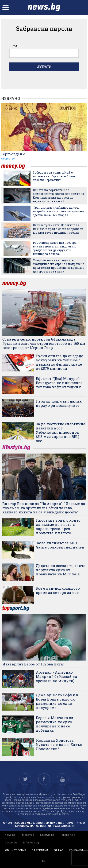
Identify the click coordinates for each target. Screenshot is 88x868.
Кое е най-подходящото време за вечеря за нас (58, 590)
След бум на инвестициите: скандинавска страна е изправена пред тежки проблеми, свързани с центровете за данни (59, 266)
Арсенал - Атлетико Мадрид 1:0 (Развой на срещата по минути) (57, 676)
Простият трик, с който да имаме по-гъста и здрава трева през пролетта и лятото (58, 527)
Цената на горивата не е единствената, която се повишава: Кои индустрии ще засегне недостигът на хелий (59, 196)
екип (44, 861)
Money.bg (28, 835)
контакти (76, 850)
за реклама (40, 850)
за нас (59, 850)
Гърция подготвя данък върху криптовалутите (59, 403)
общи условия (16, 850)
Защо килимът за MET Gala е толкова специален (60, 545)
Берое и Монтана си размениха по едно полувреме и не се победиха (55, 724)
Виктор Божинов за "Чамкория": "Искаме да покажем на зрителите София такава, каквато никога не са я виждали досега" (44, 508)
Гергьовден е (13, 154)
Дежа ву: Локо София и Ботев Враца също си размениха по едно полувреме (57, 701)
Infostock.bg (31, 843)
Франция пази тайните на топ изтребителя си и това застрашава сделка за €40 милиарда (59, 211)
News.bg (10, 835)
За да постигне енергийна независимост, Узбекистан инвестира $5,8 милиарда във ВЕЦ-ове (61, 432)
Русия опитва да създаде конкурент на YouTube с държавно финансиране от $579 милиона (59, 362)
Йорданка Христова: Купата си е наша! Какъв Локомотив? (59, 745)
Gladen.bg (11, 843)
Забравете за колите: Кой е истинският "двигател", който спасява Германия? (56, 176)
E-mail (14, 46)
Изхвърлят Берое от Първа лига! (33, 664)
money (16, 166)
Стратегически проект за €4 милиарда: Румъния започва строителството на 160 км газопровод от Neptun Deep (44, 343)
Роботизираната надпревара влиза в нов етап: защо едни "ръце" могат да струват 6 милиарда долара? (55, 248)
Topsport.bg (68, 835)
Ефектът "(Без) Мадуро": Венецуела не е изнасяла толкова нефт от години (59, 383)
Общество (8, 159)
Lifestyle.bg (47, 835)
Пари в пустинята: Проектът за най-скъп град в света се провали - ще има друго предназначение (59, 229)
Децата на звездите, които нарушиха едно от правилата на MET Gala (61, 570)
